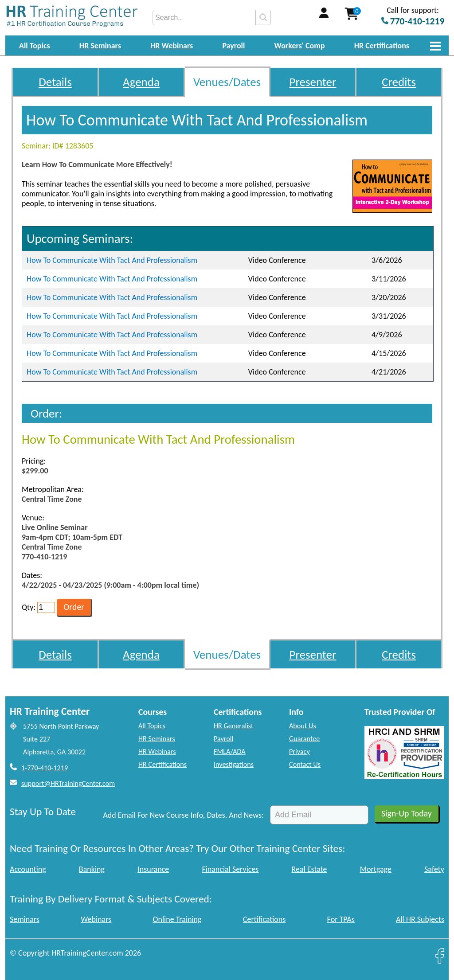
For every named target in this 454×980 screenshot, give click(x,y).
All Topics (35, 46)
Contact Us (305, 764)
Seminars (25, 919)
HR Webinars (172, 46)
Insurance (153, 869)
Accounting (28, 869)
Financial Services (230, 869)
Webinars (96, 919)
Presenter (313, 82)
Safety (434, 869)
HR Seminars (100, 46)
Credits (399, 82)
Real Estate (309, 869)
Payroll (233, 46)
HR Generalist (233, 726)
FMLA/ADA (230, 752)
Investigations (234, 764)
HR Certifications (382, 46)
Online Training (177, 919)
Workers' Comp (300, 46)
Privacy (299, 752)
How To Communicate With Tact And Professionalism (112, 260)
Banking (92, 869)
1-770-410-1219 (45, 768)
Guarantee (304, 739)
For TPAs (341, 919)
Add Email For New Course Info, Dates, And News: (183, 815)
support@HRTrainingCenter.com (68, 783)
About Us (303, 726)
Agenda (141, 82)
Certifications (264, 919)
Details (55, 82)
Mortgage (376, 869)
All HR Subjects (420, 919)
